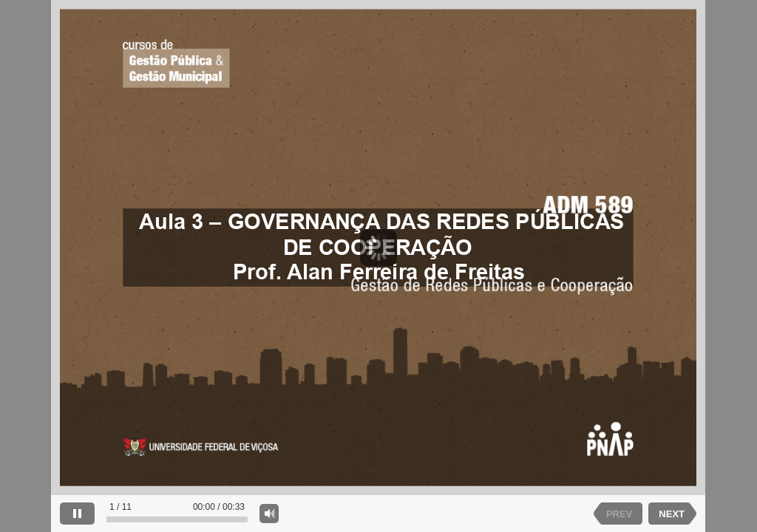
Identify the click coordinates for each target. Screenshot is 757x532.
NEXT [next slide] (672, 514)
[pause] (77, 514)
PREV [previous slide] (619, 514)
